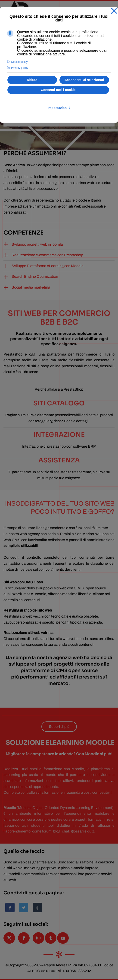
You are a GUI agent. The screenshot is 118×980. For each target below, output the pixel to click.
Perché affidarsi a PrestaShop (59, 389)
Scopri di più (59, 727)
